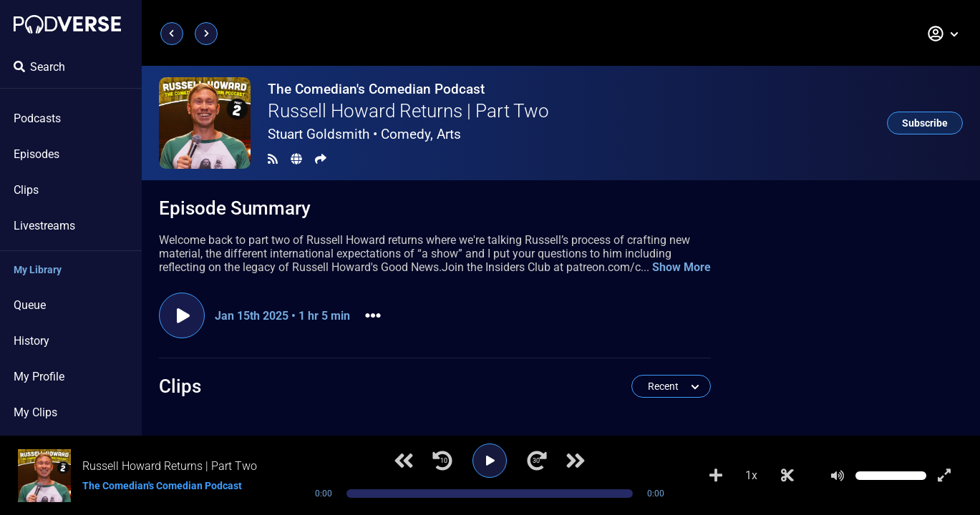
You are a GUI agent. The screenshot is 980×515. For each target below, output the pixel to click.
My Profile (39, 377)
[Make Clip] (787, 476)
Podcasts (37, 118)
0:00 (324, 494)
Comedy (406, 134)
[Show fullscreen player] (944, 476)
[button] (943, 34)
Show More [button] (681, 267)
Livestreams (44, 226)
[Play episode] (182, 315)
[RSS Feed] (273, 159)
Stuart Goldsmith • (364, 134)
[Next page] (206, 34)
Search (39, 67)
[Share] (321, 159)
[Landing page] (67, 24)
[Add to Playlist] (716, 476)
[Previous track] (404, 461)
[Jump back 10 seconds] (442, 461)
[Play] (490, 461)
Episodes (37, 154)
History (31, 341)
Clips (26, 190)
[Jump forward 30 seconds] (537, 461)
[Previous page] (172, 34)
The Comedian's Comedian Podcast (376, 89)
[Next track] (576, 461)
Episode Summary (235, 208)
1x (751, 475)
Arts (449, 134)
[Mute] (838, 476)
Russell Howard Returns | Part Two (408, 111)
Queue (30, 305)
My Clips (35, 412)
